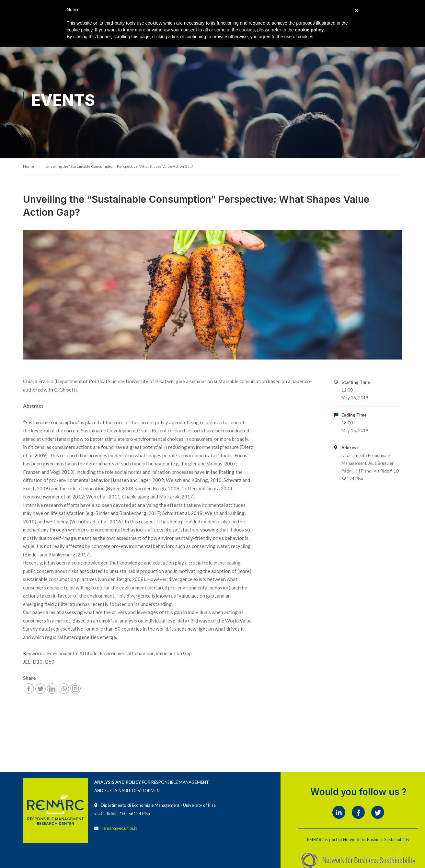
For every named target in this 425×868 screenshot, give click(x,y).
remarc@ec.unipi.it (119, 829)
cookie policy (310, 30)
